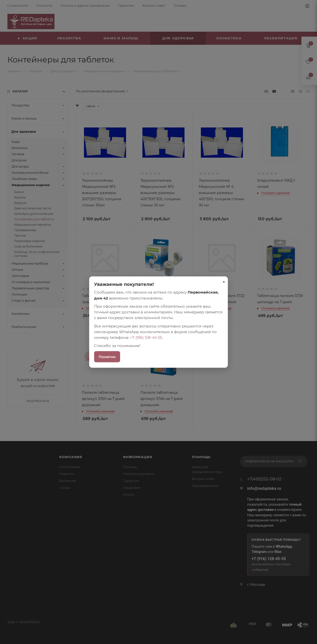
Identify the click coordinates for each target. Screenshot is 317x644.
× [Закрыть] (224, 282)
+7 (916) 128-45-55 (146, 337)
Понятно (107, 357)
